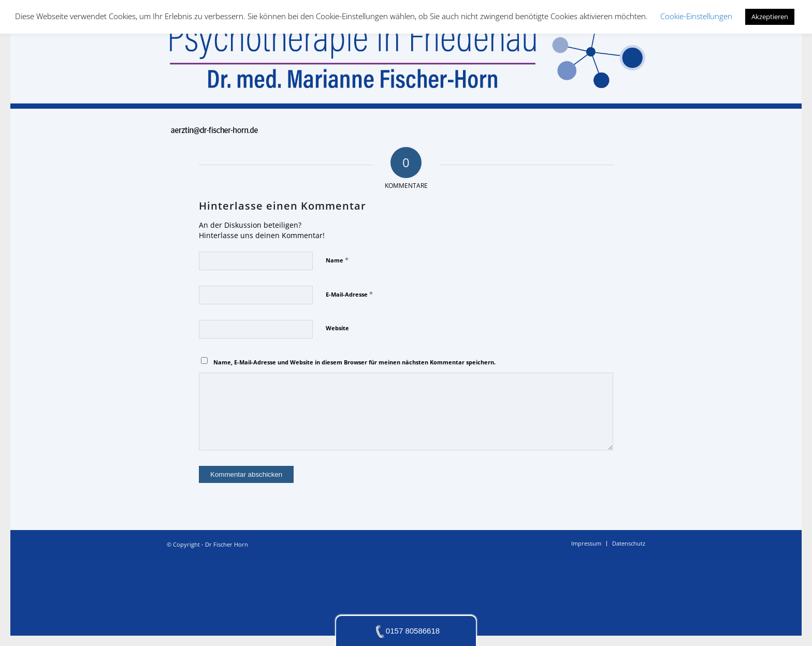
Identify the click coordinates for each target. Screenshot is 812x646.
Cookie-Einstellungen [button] (696, 16)
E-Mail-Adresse (349, 294)
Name (337, 260)
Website (337, 328)
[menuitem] (586, 544)
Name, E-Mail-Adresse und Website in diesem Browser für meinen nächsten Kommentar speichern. (354, 362)
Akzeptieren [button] (770, 17)
